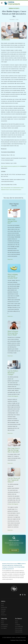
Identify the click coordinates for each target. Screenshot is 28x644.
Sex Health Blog (19, 626)
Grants (3, 613)
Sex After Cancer (6, 40)
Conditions (18, 625)
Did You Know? (19, 628)
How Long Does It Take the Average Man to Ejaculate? (14, 450)
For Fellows (4, 628)
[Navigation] (2, 3)
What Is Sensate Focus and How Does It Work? (13, 333)
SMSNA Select (4, 625)
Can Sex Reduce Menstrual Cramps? (13, 373)
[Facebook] (23, 595)
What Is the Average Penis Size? (12, 221)
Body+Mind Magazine (13, 504)
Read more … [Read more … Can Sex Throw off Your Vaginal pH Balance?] (11, 530)
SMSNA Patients (14, 8)
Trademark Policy (14, 640)
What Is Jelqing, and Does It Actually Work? (13, 276)
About (3, 604)
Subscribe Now (19, 632)
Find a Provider (19, 630)
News (2, 606)
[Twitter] (20, 595)
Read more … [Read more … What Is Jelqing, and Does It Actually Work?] (11, 316)
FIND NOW (14, 550)
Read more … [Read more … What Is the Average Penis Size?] (11, 259)
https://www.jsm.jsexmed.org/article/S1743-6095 (11, 166)
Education (3, 609)
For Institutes (4, 626)
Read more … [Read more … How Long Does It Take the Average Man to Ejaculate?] (11, 463)
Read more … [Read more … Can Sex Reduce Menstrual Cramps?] (11, 433)
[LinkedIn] (25, 595)
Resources (4, 615)
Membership (4, 607)
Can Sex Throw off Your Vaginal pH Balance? (14, 480)
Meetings (3, 611)
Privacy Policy (23, 640)
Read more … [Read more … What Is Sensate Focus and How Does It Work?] (11, 356)
